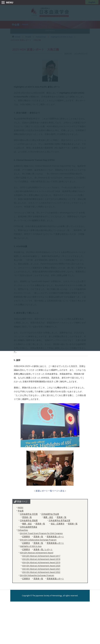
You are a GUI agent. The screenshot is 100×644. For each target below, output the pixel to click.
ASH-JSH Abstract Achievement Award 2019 (41, 562)
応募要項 (26, 543)
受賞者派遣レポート (55, 536)
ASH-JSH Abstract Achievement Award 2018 (41, 559)
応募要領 (26, 536)
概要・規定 (48, 517)
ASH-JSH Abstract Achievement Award (37, 553)
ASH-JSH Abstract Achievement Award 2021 (41, 569)
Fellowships (23, 530)
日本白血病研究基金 (29, 527)
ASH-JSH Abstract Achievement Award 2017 (41, 556)
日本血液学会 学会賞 (50, 514)
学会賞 (21, 511)
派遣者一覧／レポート (43, 549)
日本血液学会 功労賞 (29, 514)
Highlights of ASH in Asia (31, 546)
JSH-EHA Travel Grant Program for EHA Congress (41, 533)
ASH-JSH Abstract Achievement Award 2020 (41, 566)
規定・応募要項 (58, 524)
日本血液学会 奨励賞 (29, 520)
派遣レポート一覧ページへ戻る (50, 491)
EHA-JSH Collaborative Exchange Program (38, 540)
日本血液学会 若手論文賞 (59, 520)
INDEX (21, 507)
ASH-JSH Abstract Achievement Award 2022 (41, 572)
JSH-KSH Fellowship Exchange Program (37, 575)
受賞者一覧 (27, 517)
